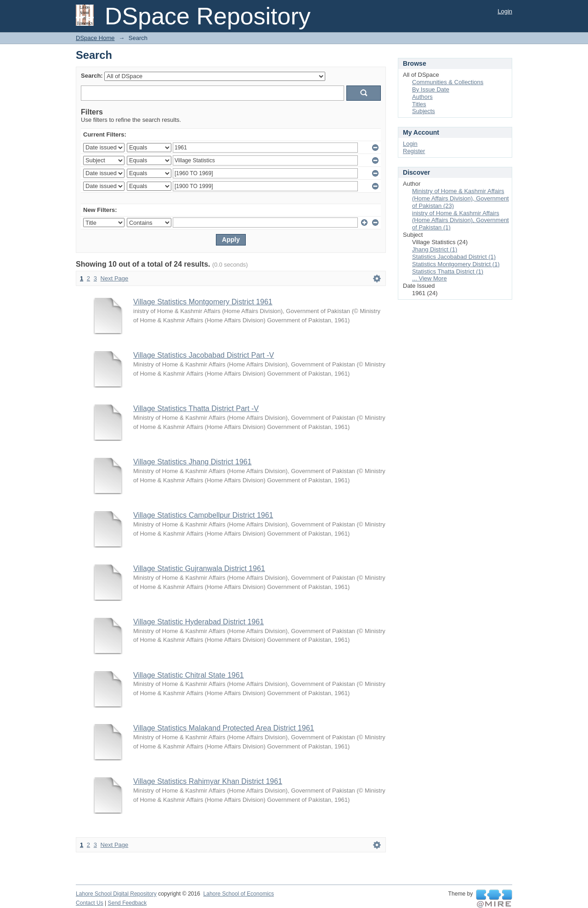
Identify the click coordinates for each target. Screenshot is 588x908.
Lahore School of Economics (238, 894)
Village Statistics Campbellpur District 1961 (203, 515)
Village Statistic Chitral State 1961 (189, 675)
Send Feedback (127, 903)
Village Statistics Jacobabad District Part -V (204, 355)
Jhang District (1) (435, 249)
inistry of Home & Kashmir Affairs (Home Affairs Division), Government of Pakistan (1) (461, 220)
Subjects (424, 111)
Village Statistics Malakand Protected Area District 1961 (224, 728)
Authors (422, 97)
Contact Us (90, 903)
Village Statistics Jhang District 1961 (192, 462)
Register (414, 151)
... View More (430, 278)
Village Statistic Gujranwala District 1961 (199, 568)
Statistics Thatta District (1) (448, 271)
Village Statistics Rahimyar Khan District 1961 (208, 781)
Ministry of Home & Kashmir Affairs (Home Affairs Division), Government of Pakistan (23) (461, 198)
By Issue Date (431, 89)
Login (505, 11)
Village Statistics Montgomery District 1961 (203, 302)
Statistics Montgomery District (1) (456, 264)
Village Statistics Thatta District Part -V (196, 408)
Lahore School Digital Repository (116, 894)
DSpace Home (95, 38)
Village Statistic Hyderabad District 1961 (198, 622)
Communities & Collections (448, 82)
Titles (419, 104)
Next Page (115, 278)
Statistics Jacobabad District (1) (454, 257)
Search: (92, 76)
